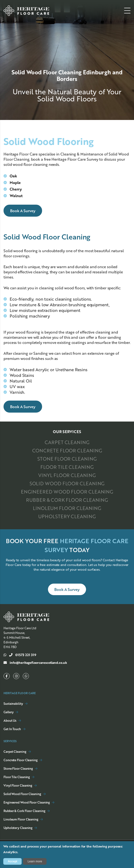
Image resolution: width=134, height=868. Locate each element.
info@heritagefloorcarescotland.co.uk (35, 663)
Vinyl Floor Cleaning (67, 475)
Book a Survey (23, 211)
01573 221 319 (20, 655)
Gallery (9, 712)
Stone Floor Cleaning (67, 459)
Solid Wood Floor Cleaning (67, 483)
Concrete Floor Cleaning (67, 450)
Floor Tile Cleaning (67, 467)
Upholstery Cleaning (67, 516)
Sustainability (13, 704)
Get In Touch (12, 729)
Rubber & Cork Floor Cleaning (67, 500)
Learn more (35, 861)
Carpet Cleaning (67, 442)
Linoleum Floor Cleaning (67, 508)
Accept (12, 861)
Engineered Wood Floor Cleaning (67, 492)
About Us (10, 721)
